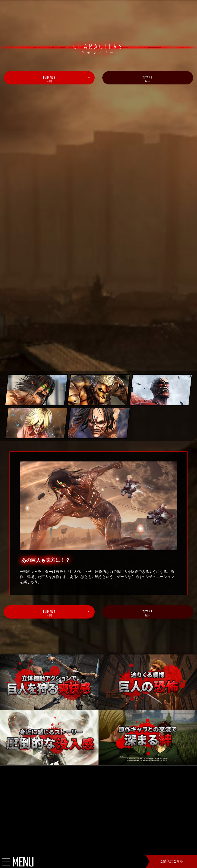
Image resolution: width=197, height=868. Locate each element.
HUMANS (49, 80)
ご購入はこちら (171, 861)
